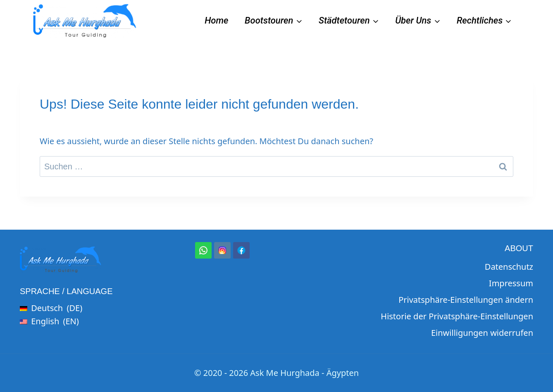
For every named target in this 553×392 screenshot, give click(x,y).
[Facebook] (241, 250)
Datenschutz (509, 267)
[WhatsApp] (203, 250)
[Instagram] (222, 250)
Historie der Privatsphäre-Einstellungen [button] (457, 316)
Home (216, 20)
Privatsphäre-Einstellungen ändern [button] (466, 300)
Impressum (511, 283)
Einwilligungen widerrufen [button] (482, 333)
